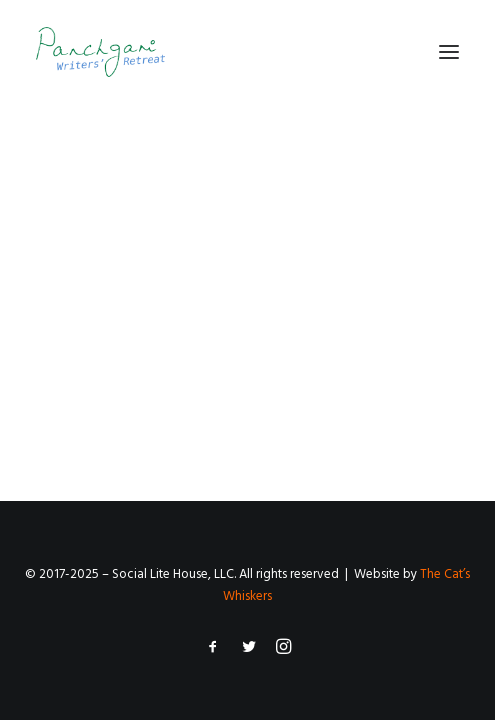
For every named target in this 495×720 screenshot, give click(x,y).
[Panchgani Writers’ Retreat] (100, 52)
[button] (449, 52)
